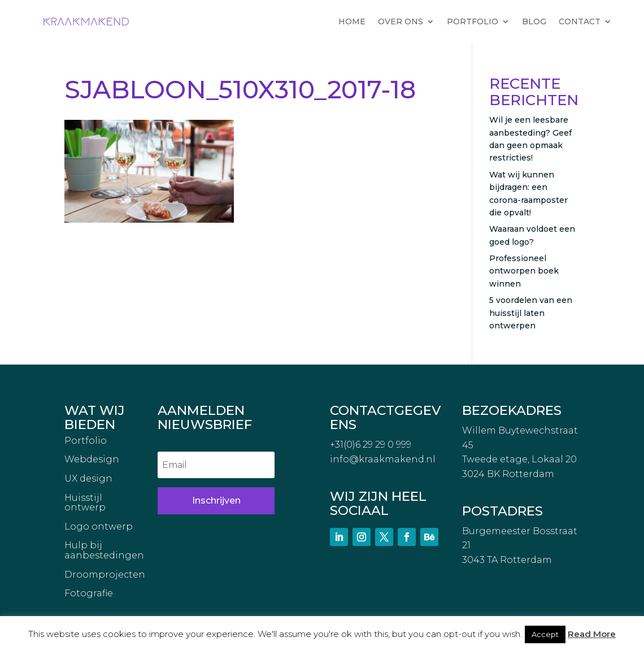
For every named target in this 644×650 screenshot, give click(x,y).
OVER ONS (401, 21)
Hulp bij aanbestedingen (104, 551)
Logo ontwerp (99, 527)
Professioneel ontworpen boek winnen (524, 271)
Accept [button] (545, 634)
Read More (592, 634)
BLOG (534, 21)
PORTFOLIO (473, 21)
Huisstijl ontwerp (85, 503)
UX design (88, 479)
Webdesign (92, 460)
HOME (352, 21)
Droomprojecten (105, 575)
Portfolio (86, 441)
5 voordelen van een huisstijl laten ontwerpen (531, 313)
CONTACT (580, 21)
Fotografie (89, 593)
